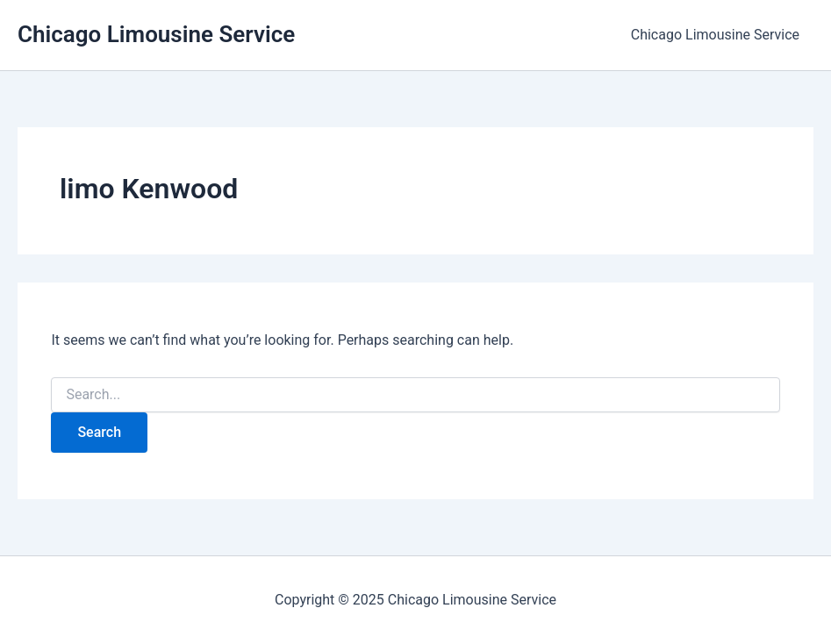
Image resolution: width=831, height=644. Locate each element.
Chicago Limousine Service (156, 34)
